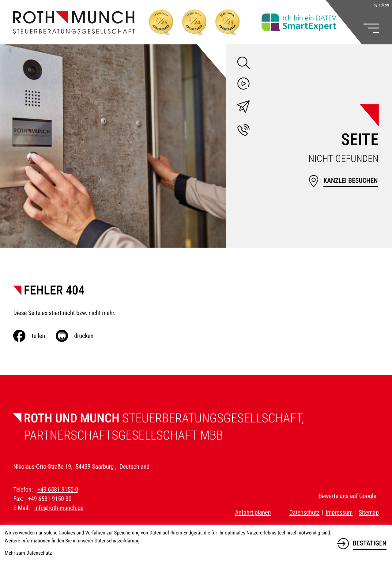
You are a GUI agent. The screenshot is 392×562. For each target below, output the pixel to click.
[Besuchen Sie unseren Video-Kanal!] (243, 85)
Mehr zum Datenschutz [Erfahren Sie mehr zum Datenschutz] (28, 553)
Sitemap (369, 512)
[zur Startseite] (74, 22)
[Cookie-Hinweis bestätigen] (362, 542)
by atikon (381, 5)
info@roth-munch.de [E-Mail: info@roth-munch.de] (59, 508)
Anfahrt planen (253, 512)
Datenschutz (305, 512)
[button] (243, 131)
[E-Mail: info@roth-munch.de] (243, 108)
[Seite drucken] (80, 336)
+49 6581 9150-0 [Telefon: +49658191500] (58, 489)
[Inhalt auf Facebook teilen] (34, 336)
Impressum (339, 512)
